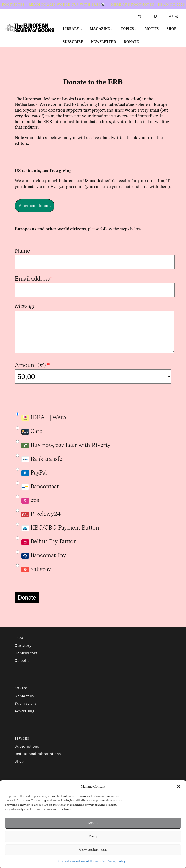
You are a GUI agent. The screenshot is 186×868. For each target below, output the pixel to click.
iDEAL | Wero (41, 423)
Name (22, 251)
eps (27, 506)
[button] (179, 786)
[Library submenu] (81, 29)
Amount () (32, 374)
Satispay (34, 575)
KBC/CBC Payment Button (58, 533)
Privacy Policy (116, 861)
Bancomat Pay (41, 561)
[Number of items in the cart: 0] (139, 16)
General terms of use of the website (82, 861)
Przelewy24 (38, 523)
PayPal (31, 481)
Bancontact (37, 492)
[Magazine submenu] (112, 29)
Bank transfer (40, 465)
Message (25, 307)
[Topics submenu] (136, 29)
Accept (93, 823)
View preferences (93, 849)
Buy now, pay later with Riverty (63, 451)
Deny (93, 836)
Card (29, 440)
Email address (34, 279)
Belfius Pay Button (46, 547)
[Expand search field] (155, 16)
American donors (35, 206)
